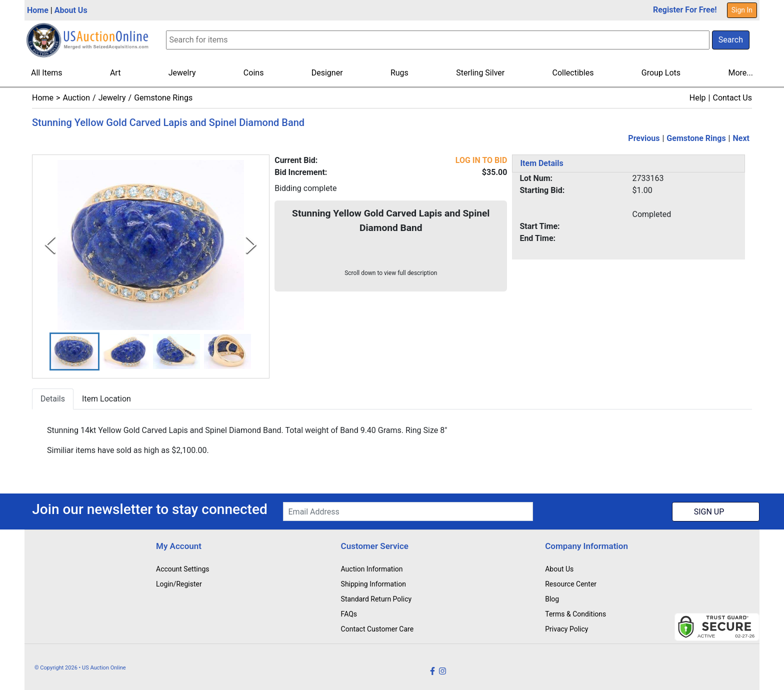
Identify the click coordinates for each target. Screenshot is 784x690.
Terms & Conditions (575, 614)
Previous (644, 138)
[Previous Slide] (50, 245)
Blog (552, 599)
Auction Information (372, 569)
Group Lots (661, 73)
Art (115, 73)
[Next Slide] (251, 245)
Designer (327, 73)
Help (698, 98)
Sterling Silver (480, 73)
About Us (71, 10)
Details (53, 399)
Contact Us (732, 98)
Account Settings (182, 569)
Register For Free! (685, 10)
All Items (47, 73)
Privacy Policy (566, 629)
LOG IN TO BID (481, 160)
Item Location (106, 399)
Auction (76, 98)
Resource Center (571, 584)
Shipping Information (373, 584)
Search (731, 40)
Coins (254, 73)
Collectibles (573, 73)
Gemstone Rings (163, 98)
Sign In (742, 10)
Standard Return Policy (376, 599)
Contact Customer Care (377, 629)
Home (38, 10)
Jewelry (182, 73)
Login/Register (179, 584)
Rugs (399, 73)
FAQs (349, 614)
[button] (74, 352)
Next (741, 138)
